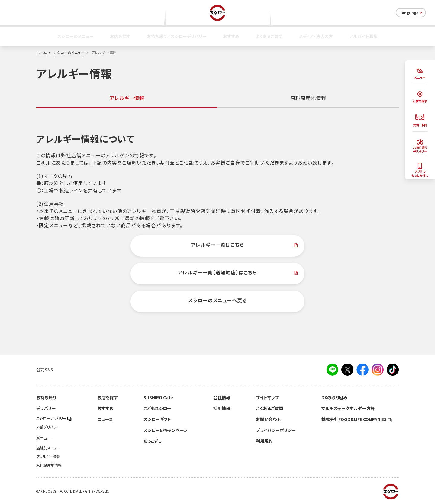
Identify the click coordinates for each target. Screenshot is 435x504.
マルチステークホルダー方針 (348, 408)
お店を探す (120, 36)
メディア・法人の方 (316, 36)
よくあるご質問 (269, 36)
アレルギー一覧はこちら (217, 245)
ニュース (105, 419)
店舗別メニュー (48, 448)
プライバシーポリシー (276, 430)
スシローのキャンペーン (166, 430)
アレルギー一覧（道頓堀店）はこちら (217, 272)
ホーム (41, 53)
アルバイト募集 (363, 36)
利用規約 (264, 441)
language (412, 13)
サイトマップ (267, 397)
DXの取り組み (334, 397)
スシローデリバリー (54, 418)
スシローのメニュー (76, 36)
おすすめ (231, 36)
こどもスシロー (157, 408)
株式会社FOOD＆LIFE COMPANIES (357, 419)
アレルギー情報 (48, 457)
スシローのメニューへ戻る (218, 300)
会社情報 (222, 397)
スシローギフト (157, 419)
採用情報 (222, 408)
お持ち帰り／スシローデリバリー (177, 36)
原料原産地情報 (308, 98)
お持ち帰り (46, 397)
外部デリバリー (48, 427)
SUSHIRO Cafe (158, 397)
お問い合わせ (268, 419)
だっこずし (153, 441)
